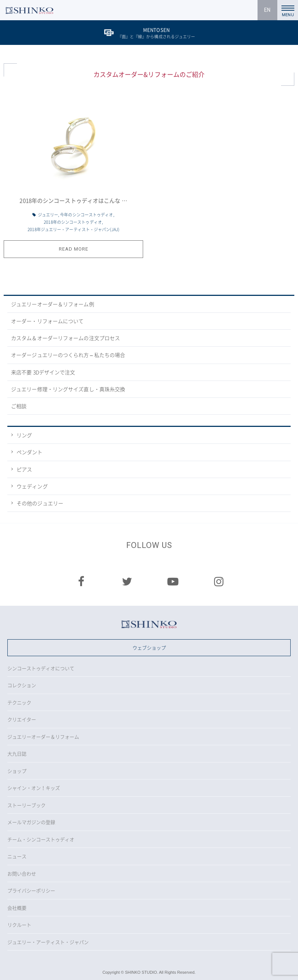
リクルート (19, 925)
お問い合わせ (22, 873)
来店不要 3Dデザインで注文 (43, 372)
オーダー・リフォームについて (47, 321)
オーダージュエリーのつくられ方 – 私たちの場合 (68, 355)
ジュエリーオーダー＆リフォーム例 (53, 304)
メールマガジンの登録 (31, 822)
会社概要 (17, 908)
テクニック (19, 702)
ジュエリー (48, 215)
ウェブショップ (149, 648)
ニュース (17, 856)
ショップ (17, 771)
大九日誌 (17, 753)
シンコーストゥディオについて (41, 668)
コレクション (22, 685)
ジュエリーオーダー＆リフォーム (43, 737)
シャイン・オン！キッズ (34, 788)
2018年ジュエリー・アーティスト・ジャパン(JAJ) (73, 229)
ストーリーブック (26, 805)
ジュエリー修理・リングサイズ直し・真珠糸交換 (68, 389)
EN (267, 10)
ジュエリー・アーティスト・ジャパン (48, 942)
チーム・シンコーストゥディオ (41, 839)
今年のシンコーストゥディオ (86, 215)
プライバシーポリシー (31, 890)
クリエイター (22, 719)
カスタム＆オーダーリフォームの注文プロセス (65, 338)
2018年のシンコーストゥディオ (73, 222)
